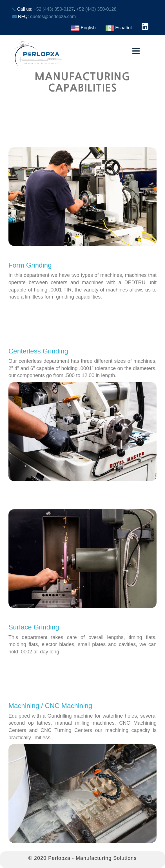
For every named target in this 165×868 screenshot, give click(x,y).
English (83, 28)
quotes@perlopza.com (53, 16)
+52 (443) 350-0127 (54, 9)
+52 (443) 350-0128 (96, 9)
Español (119, 28)
